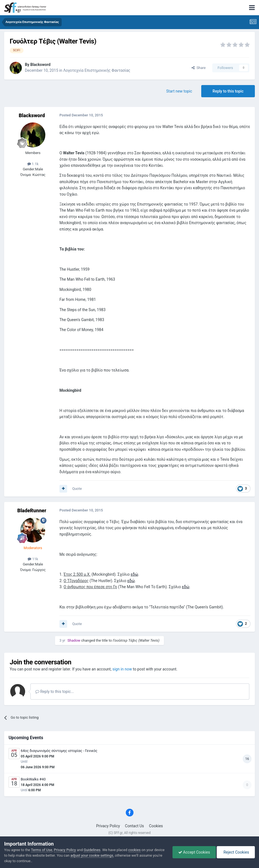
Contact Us (134, 826)
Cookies (156, 826)
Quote (77, 489)
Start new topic (179, 91)
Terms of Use (42, 850)
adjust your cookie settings (92, 855)
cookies (134, 850)
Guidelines (92, 850)
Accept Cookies (194, 852)
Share (199, 68)
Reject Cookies (236, 852)
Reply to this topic (228, 91)
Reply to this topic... (55, 692)
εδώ (134, 574)
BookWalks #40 (33, 779)
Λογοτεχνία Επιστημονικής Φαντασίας (97, 70)
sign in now (122, 669)
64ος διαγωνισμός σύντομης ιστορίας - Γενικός (59, 751)
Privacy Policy (108, 826)
